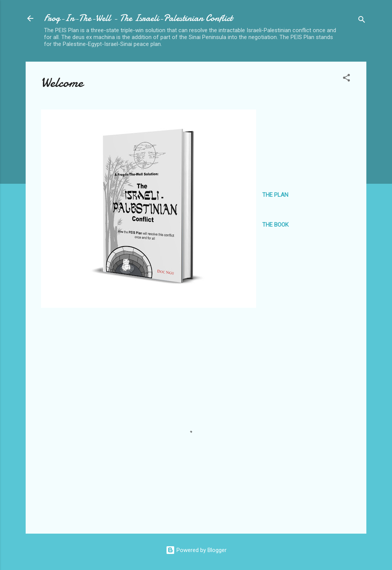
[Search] (362, 21)
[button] (346, 79)
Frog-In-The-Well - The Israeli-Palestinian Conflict (138, 18)
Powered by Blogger (196, 550)
